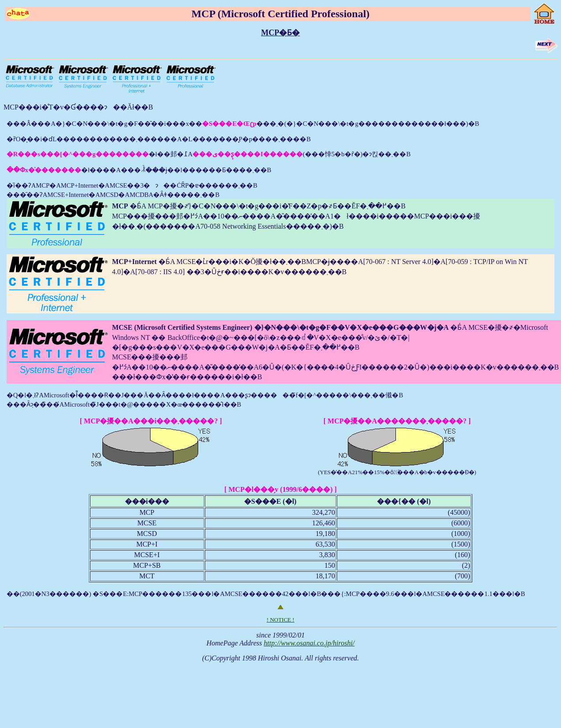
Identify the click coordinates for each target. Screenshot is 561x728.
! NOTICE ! (280, 620)
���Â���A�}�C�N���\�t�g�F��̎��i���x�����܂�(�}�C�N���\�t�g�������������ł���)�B (281, 359)
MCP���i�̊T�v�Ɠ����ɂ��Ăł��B (78, 107)
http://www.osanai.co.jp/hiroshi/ (309, 643)
